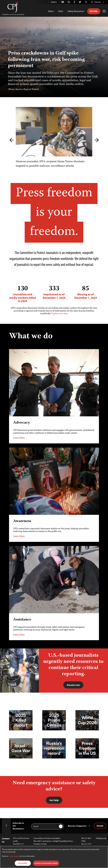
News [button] (51, 11)
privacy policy (14, 856)
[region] (54, 857)
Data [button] (60, 11)
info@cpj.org (101, 838)
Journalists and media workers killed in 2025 (22, 294)
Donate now (73, 685)
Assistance (22, 619)
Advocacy (22, 423)
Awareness (22, 521)
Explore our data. (60, 314)
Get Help (94, 11)
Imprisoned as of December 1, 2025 (54, 292)
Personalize (23, 863)
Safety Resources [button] (76, 11)
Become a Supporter (77, 826)
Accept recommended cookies (46, 863)
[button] (103, 2)
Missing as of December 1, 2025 (86, 292)
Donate (100, 826)
